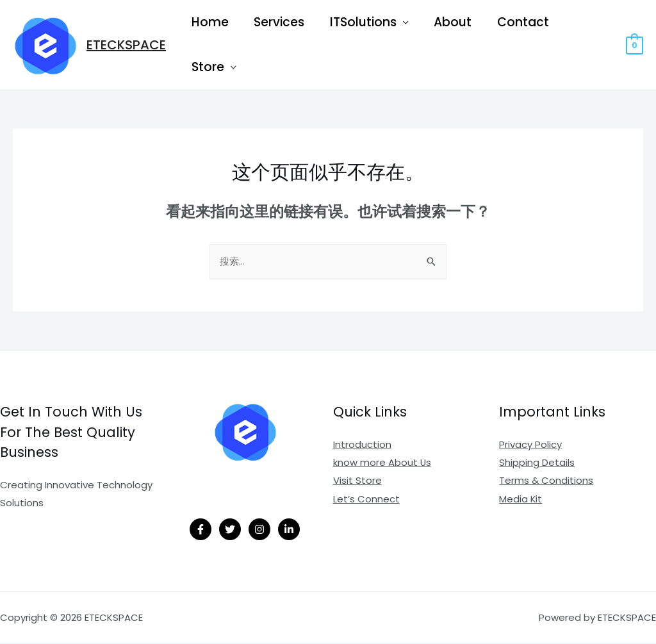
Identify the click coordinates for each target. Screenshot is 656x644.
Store (207, 67)
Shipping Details (537, 464)
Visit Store (357, 482)
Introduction (362, 446)
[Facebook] (201, 531)
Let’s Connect (366, 500)
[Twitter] (230, 531)
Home (209, 22)
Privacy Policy (530, 446)
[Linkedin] (289, 531)
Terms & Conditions (546, 482)
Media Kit (521, 500)
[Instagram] (259, 531)
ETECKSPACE (126, 45)
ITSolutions (361, 22)
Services (278, 22)
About (449, 22)
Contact (519, 22)
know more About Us (382, 464)
